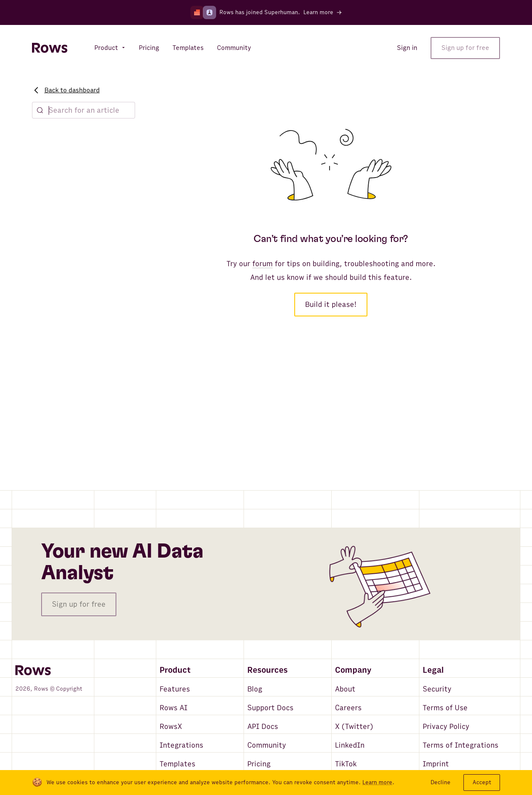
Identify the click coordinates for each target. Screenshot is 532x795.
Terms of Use (445, 708)
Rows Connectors (65, 372)
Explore (49, 133)
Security (437, 689)
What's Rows (58, 170)
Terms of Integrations (461, 745)
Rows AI (174, 708)
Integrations (181, 745)
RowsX (171, 727)
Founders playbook (66, 303)
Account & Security (67, 426)
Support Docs (270, 708)
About (345, 689)
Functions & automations (76, 341)
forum (262, 264)
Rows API (53, 388)
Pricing (259, 764)
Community (267, 745)
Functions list (59, 218)
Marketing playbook (67, 287)
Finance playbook (64, 272)
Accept (482, 782)
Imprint (436, 764)
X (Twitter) (354, 727)
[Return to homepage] (50, 48)
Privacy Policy (446, 727)
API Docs (263, 727)
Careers (348, 708)
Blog (255, 689)
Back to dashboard (67, 90)
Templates (177, 764)
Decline (441, 782)
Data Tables (56, 186)
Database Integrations (72, 356)
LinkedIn (350, 745)
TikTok (346, 764)
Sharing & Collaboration (74, 202)
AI (42, 256)
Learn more (377, 783)
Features (175, 689)
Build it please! (331, 305)
